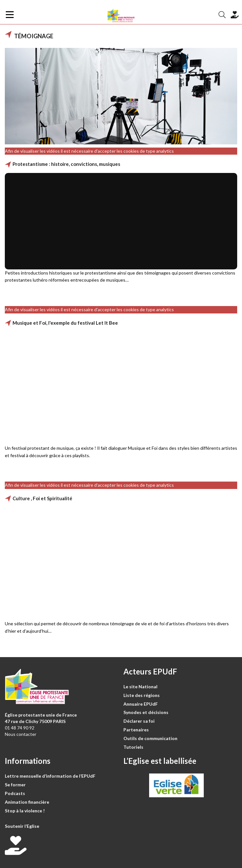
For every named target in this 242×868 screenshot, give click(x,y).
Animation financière (27, 802)
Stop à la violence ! (25, 811)
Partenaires (136, 730)
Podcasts (15, 793)
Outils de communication (150, 738)
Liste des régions (142, 695)
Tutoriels (133, 747)
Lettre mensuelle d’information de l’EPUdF (50, 776)
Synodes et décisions (146, 712)
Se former (15, 785)
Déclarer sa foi (139, 721)
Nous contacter (21, 734)
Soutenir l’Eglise (22, 826)
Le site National (140, 687)
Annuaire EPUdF (141, 704)
